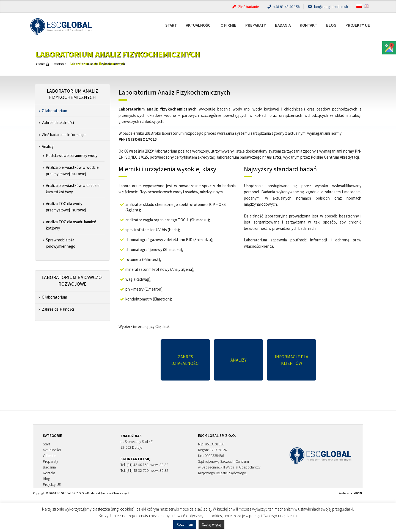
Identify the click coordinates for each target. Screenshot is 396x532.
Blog (331, 25)
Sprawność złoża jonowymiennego (61, 243)
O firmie (228, 25)
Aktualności (199, 25)
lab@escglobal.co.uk (328, 7)
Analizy (48, 146)
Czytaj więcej (211, 524)
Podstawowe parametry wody (72, 155)
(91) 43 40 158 (137, 465)
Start (171, 25)
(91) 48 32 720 (137, 470)
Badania (283, 25)
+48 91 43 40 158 (283, 7)
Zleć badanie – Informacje (64, 135)
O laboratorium (54, 111)
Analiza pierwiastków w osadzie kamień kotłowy (73, 189)
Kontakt (308, 25)
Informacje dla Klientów (291, 360)
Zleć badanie (245, 7)
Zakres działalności (58, 122)
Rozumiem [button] (185, 524)
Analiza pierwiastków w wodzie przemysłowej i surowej (72, 170)
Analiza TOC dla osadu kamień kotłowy (71, 225)
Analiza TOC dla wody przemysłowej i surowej (66, 207)
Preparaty (256, 25)
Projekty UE (358, 25)
